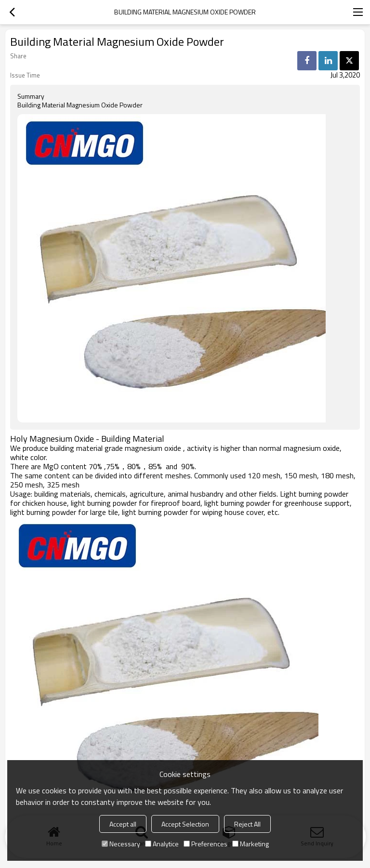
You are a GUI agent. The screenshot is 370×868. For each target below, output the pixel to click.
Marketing (251, 844)
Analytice (162, 844)
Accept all (123, 824)
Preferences (205, 844)
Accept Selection (185, 824)
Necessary (121, 844)
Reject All (247, 824)
